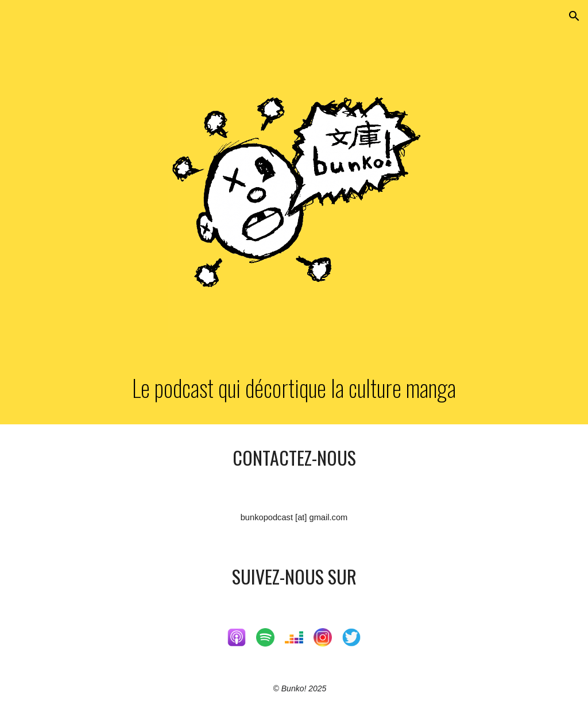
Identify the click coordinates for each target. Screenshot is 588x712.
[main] (294, 388)
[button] (574, 16)
